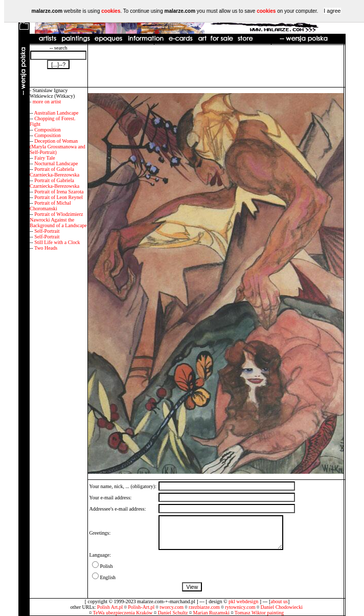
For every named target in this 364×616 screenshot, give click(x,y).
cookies (111, 11)
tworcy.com (172, 607)
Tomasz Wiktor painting (259, 613)
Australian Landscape (56, 113)
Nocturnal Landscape (56, 163)
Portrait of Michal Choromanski (50, 206)
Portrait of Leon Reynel (59, 197)
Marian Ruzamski (211, 613)
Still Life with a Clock (57, 242)
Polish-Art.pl (141, 607)
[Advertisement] (216, 66)
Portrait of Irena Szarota (59, 192)
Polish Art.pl (110, 607)
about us (279, 601)
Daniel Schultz (173, 613)
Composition (48, 130)
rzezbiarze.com (204, 607)
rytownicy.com (240, 607)
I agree (332, 11)
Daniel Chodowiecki (282, 607)
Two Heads (46, 248)
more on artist (47, 102)
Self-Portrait (47, 231)
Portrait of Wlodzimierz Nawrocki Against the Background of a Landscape (58, 220)
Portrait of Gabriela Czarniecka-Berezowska (54, 172)
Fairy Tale (45, 158)
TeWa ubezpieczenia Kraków (123, 613)
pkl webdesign (243, 601)
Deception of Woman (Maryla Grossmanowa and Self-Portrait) (58, 147)
